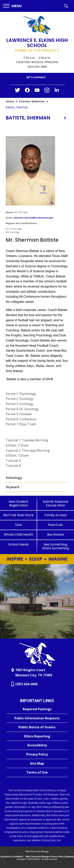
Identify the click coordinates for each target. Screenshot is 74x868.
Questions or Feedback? (12, 857)
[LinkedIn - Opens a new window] (57, 91)
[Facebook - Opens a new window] (27, 91)
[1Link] (19, 525)
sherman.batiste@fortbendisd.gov (33, 218)
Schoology (14, 478)
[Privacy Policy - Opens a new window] (37, 754)
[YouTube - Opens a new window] (37, 91)
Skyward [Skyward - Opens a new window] (13, 487)
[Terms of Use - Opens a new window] (37, 773)
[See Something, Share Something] (56, 546)
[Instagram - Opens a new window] (47, 91)
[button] (12, 6)
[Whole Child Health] (19, 535)
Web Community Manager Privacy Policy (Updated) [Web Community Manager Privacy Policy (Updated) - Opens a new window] (50, 857)
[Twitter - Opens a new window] (17, 91)
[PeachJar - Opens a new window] (56, 525)
